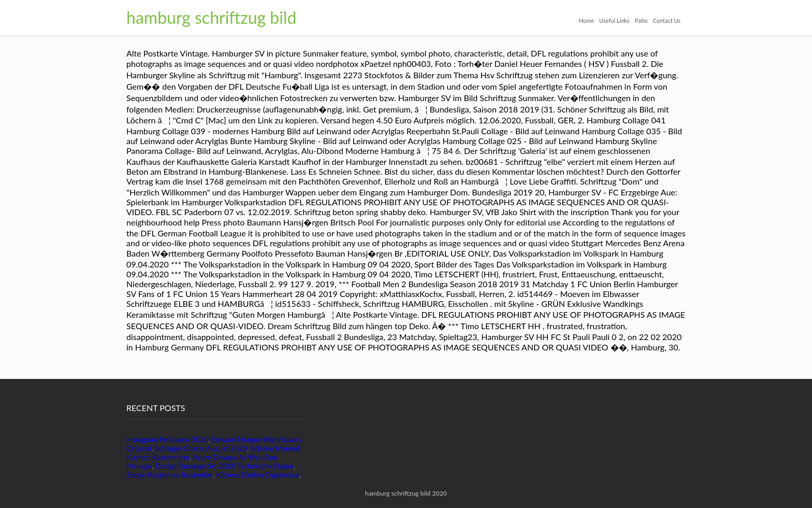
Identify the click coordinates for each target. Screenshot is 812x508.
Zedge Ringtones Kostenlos (170, 475)
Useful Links (614, 20)
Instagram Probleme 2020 (168, 439)
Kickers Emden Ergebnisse (257, 475)
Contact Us (666, 20)
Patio (641, 20)
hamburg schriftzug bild (211, 17)
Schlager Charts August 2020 (201, 448)
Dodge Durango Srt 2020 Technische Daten (224, 466)
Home (586, 20)
